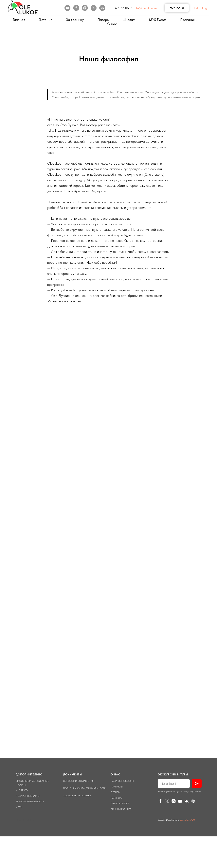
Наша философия (122, 781)
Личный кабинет (121, 809)
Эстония (46, 20)
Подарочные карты (28, 796)
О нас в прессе (120, 803)
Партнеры (117, 798)
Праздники (189, 20)
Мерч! (19, 807)
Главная (19, 20)
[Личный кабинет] (193, 801)
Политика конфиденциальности (85, 788)
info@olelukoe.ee (145, 8)
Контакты (117, 787)
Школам (129, 20)
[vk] (102, 8)
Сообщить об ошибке (77, 796)
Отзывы (115, 792)
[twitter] (94, 8)
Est (196, 8)
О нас (112, 24)
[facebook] (76, 8)
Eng (205, 8)
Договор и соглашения (78, 781)
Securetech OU (187, 820)
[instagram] (85, 8)
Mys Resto (22, 790)
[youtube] (67, 8)
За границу (75, 20)
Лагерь (103, 20)
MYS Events (158, 20)
